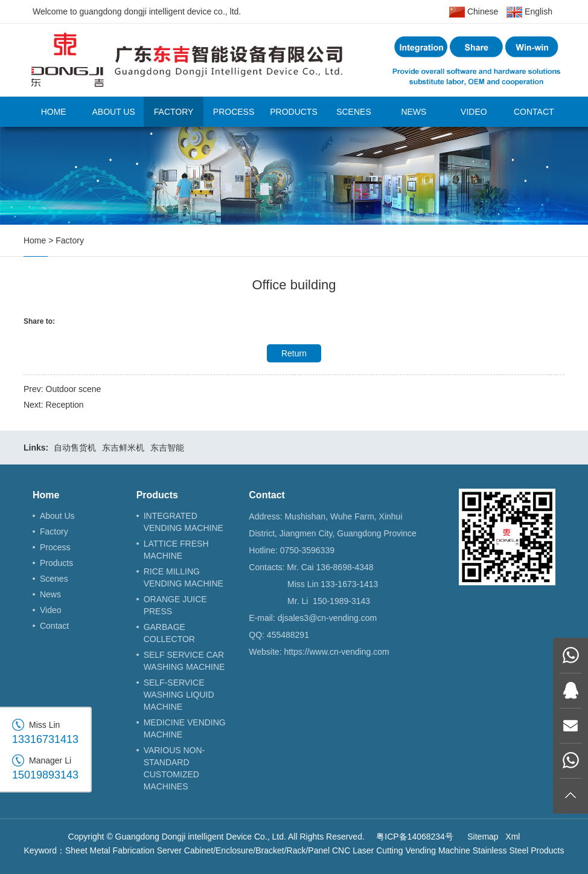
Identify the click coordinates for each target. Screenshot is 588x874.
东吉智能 (167, 448)
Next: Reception (54, 405)
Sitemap (483, 837)
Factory (174, 112)
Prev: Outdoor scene (62, 389)
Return (294, 353)
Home (54, 112)
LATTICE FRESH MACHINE (176, 550)
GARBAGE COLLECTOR (169, 633)
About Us (113, 112)
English (529, 12)
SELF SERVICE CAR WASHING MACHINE (184, 661)
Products (294, 112)
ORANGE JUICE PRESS (175, 605)
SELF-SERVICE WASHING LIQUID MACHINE (179, 695)
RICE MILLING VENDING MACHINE (184, 577)
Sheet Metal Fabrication (110, 850)
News (414, 112)
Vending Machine (437, 850)
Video (474, 112)
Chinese (474, 12)
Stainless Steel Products (519, 850)
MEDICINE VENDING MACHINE (185, 728)
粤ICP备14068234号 (415, 837)
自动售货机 (75, 448)
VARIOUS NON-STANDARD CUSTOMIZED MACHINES (174, 768)
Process (234, 112)
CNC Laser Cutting (368, 850)
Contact (534, 112)
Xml (513, 837)
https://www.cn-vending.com (336, 652)
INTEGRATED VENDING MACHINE (184, 522)
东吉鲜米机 (123, 448)
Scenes (354, 112)
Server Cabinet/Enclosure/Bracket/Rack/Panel (243, 850)
